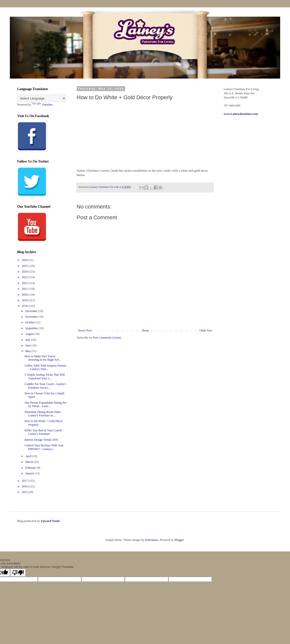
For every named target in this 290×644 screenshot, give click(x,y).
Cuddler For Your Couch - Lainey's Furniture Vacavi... (45, 386)
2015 (25, 492)
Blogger (179, 540)
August (30, 334)
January (30, 473)
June (28, 345)
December (32, 311)
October (30, 322)
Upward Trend (50, 521)
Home (146, 330)
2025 (25, 266)
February (31, 468)
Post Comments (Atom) (107, 338)
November (32, 317)
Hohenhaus (152, 540)
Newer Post (85, 330)
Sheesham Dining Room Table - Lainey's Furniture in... (43, 414)
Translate (42, 105)
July (28, 340)
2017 (25, 481)
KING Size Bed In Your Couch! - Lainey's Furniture (44, 432)
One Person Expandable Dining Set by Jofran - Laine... (45, 404)
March (29, 462)
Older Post (206, 330)
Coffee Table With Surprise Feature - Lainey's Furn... (45, 367)
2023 (25, 277)
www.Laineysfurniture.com (241, 114)
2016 (25, 486)
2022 (25, 283)
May (28, 351)
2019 (25, 300)
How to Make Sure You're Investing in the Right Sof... (43, 358)
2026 (25, 260)
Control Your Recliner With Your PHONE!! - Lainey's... (44, 447)
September (32, 328)
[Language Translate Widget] (42, 98)
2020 (25, 295)
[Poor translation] (18, 573)
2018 (25, 306)
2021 (25, 289)
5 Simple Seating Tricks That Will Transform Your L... (45, 376)
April (29, 456)
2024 (25, 272)
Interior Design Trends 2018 (41, 440)
